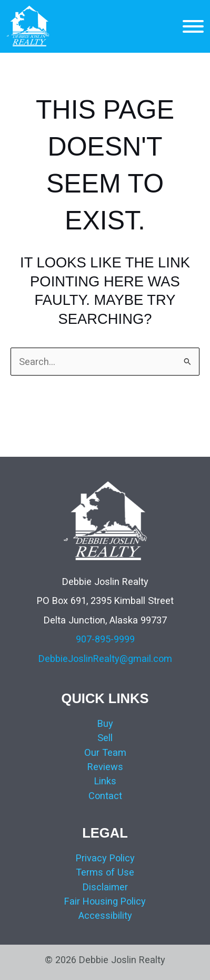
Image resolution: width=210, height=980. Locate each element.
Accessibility (105, 915)
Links (105, 781)
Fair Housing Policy (105, 901)
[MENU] (193, 26)
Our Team (105, 752)
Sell (105, 738)
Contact (105, 796)
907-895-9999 (105, 639)
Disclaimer (105, 887)
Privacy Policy (105, 858)
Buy (105, 723)
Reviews (105, 767)
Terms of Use (105, 872)
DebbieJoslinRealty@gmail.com (105, 659)
